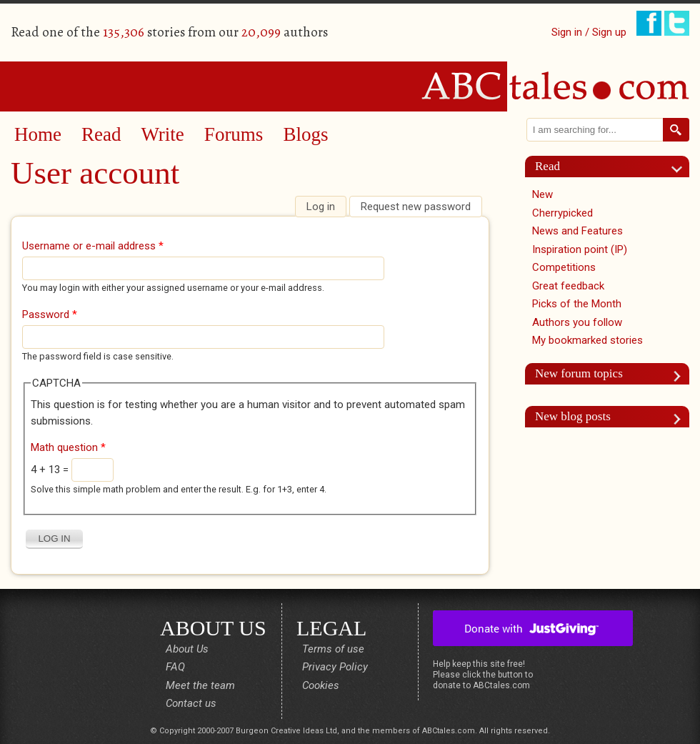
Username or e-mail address (93, 246)
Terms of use (333, 649)
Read (101, 134)
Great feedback (568, 286)
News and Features (577, 231)
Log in (326, 207)
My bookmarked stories (587, 340)
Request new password (416, 207)
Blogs (305, 134)
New (542, 194)
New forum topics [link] (579, 373)
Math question (68, 447)
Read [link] (547, 166)
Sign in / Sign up (589, 32)
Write (162, 134)
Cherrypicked (562, 213)
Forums (234, 134)
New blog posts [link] (573, 416)
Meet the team (200, 685)
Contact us (191, 703)
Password (50, 314)
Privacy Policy (335, 667)
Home (38, 134)
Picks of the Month (577, 304)
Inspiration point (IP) (580, 249)
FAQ (175, 667)
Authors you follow (577, 322)
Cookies (321, 685)
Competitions (564, 267)
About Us (187, 649)
